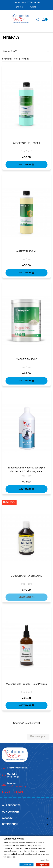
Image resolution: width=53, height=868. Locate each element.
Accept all (26, 865)
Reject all (43, 865)
